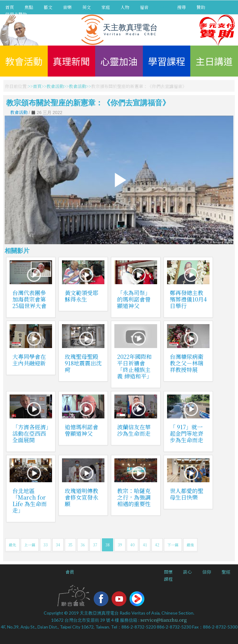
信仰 (207, 572)
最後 (190, 545)
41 (145, 545)
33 (46, 545)
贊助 (201, 7)
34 (58, 545)
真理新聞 (71, 61)
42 (157, 545)
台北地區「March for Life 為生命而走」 (30, 500)
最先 (12, 545)
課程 (168, 579)
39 (120, 545)
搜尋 (182, 7)
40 (132, 545)
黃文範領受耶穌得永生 (82, 296)
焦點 (29, 7)
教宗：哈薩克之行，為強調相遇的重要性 (134, 497)
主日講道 (214, 61)
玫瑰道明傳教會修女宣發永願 (82, 497)
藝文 (48, 7)
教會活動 (24, 61)
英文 (86, 7)
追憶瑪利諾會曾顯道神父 (82, 430)
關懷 (168, 572)
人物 (125, 7)
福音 (144, 7)
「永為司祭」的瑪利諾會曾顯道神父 (134, 299)
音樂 (67, 7)
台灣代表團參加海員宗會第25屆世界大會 (29, 299)
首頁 (10, 7)
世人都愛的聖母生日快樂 (187, 494)
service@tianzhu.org (164, 620)
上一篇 (30, 545)
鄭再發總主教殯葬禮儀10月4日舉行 (188, 299)
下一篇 (173, 545)
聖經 (226, 572)
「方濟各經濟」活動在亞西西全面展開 (31, 433)
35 (70, 545)
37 (95, 545)
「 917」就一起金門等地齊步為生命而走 (187, 433)
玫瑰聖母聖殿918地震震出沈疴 (83, 363)
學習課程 (167, 61)
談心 (187, 572)
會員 (70, 572)
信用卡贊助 (16, 14)
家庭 (106, 7)
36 (83, 545)
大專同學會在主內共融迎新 (29, 360)
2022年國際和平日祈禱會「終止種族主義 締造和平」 (135, 366)
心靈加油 (119, 61)
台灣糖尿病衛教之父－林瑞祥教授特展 (187, 363)
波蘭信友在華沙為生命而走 (134, 430)
